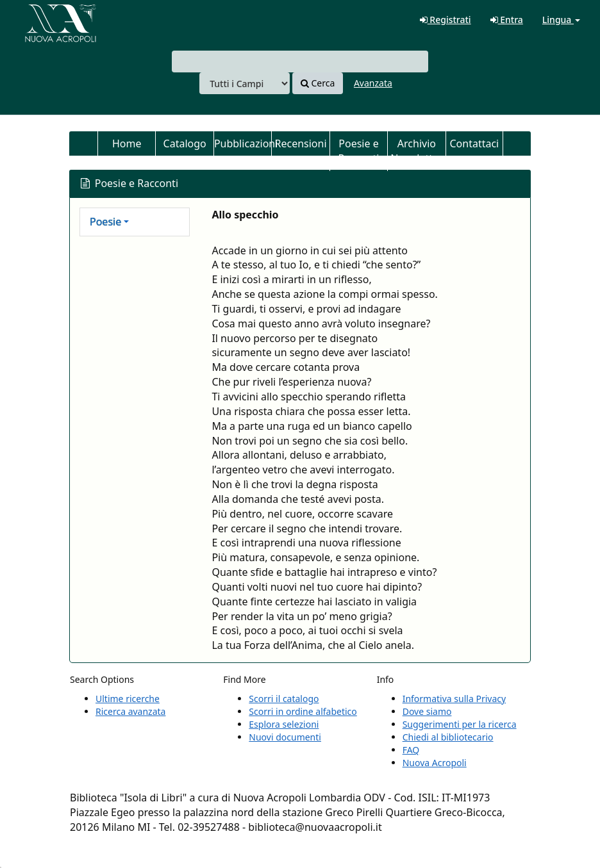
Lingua (561, 20)
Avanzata (373, 83)
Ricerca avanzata (130, 711)
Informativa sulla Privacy (454, 699)
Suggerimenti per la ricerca (460, 724)
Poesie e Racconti (359, 151)
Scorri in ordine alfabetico (303, 711)
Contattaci (474, 143)
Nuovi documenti (285, 737)
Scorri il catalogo (284, 699)
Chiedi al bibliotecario (448, 737)
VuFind (41, 20)
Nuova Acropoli (435, 763)
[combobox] (300, 61)
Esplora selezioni (284, 724)
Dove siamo (427, 711)
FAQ (411, 750)
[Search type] (245, 83)
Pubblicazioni (243, 143)
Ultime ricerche (128, 699)
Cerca (318, 83)
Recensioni (301, 143)
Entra (507, 20)
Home (127, 143)
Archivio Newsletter (416, 151)
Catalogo (185, 143)
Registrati (446, 20)
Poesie (105, 222)
